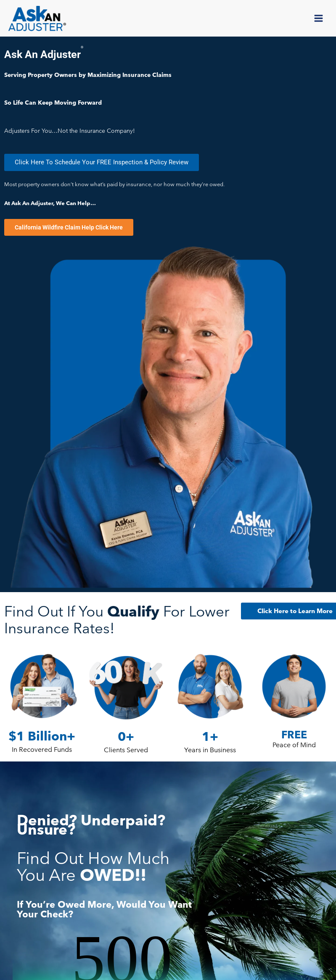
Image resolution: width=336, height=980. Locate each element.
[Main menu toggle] (319, 20)
